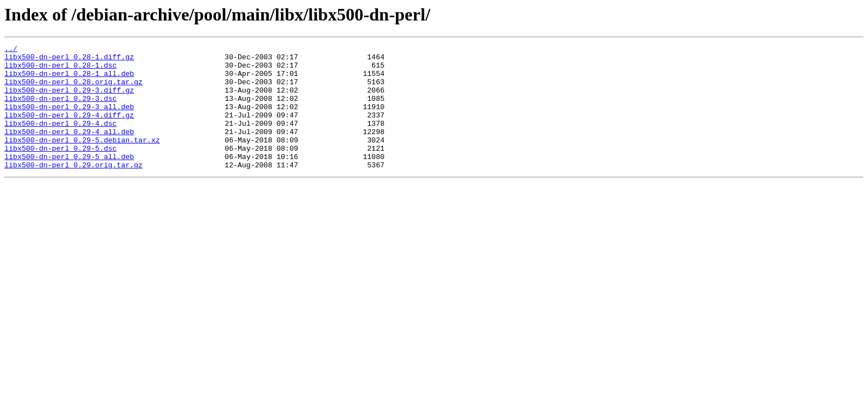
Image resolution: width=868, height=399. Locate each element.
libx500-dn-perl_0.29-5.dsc (61, 170)
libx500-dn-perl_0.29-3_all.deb (69, 120)
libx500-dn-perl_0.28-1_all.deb (69, 80)
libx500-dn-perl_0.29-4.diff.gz (69, 130)
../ (11, 50)
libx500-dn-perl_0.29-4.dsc (61, 140)
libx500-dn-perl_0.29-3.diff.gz (69, 100)
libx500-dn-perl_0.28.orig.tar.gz (74, 90)
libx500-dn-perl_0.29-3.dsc (61, 110)
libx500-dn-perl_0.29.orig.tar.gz (74, 190)
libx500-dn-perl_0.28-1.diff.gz (69, 60)
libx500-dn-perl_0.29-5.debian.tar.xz (82, 160)
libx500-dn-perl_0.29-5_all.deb (69, 180)
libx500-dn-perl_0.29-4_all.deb (69, 150)
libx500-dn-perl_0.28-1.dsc (61, 70)
